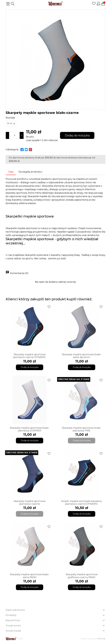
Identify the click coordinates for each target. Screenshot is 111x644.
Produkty (11, 615)
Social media (13, 631)
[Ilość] (14, 135)
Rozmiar (10, 118)
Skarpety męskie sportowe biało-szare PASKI (30, 576)
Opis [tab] (11, 172)
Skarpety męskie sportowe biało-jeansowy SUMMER (30, 429)
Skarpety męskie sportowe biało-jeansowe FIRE (82, 429)
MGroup (102, 639)
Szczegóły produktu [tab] (30, 172)
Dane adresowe (15, 610)
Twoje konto (13, 626)
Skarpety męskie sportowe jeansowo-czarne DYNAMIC (29, 356)
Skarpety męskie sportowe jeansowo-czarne (30, 503)
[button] (13, 4)
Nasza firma (13, 620)
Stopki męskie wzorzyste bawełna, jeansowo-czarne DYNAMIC (82, 503)
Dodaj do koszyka (77, 135)
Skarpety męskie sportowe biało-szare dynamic (82, 356)
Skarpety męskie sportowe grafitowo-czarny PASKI (82, 576)
